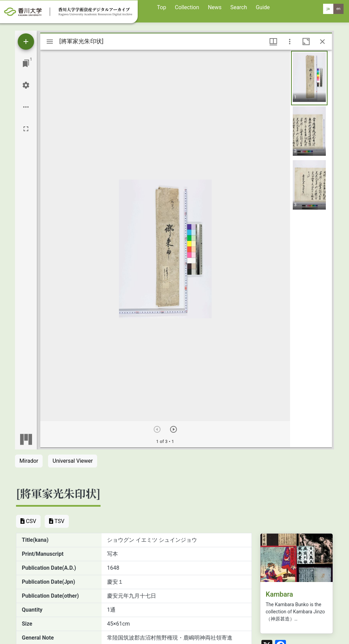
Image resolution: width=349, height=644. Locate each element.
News (215, 7)
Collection (187, 7)
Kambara (279, 594)
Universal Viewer (73, 461)
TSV (57, 521)
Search (239, 7)
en (338, 9)
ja (328, 9)
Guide (263, 7)
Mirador (29, 461)
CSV (28, 521)
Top (162, 7)
